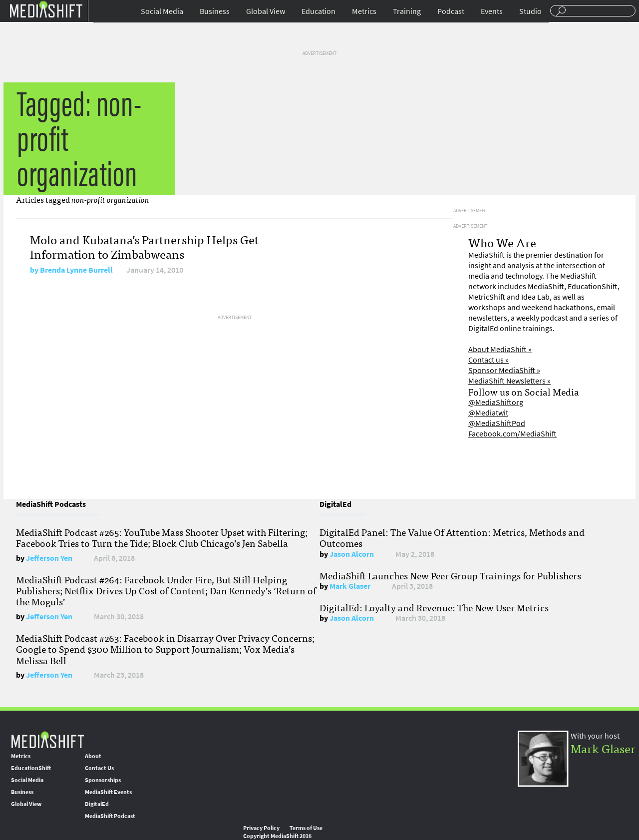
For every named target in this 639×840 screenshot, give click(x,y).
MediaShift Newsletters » (509, 381)
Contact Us (99, 768)
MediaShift (47, 739)
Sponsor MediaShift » (504, 370)
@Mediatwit (488, 413)
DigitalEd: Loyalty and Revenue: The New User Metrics (434, 607)
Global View (266, 11)
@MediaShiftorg (496, 402)
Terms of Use (306, 828)
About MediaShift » (500, 349)
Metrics (364, 11)
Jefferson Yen (49, 558)
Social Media (162, 11)
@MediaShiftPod (497, 423)
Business (215, 11)
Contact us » (488, 360)
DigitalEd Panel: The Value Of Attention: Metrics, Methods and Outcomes (452, 537)
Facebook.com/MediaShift (512, 434)
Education (319, 11)
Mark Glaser (350, 586)
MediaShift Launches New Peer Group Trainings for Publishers (450, 575)
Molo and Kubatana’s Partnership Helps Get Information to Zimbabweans (144, 246)
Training (407, 11)
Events (492, 11)
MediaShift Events (108, 792)
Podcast (451, 11)
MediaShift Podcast (110, 816)
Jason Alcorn (352, 554)
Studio (530, 11)
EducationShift (31, 768)
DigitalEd (97, 804)
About (93, 756)
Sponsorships (103, 780)
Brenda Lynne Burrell (76, 270)
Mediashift (46, 9)
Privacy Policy (261, 828)
